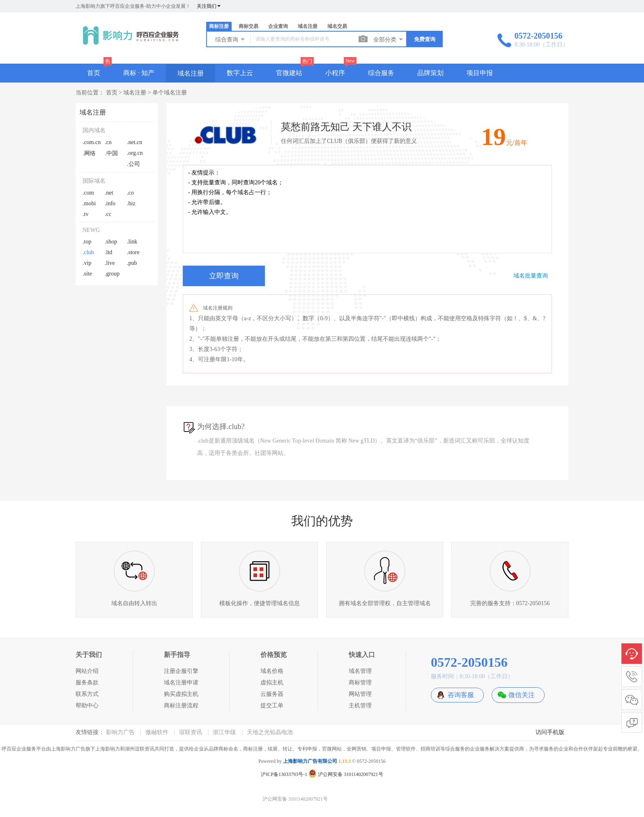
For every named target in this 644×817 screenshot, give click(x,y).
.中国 (111, 153)
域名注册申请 (181, 683)
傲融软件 (157, 732)
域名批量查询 (531, 276)
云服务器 (272, 694)
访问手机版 (550, 732)
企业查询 (278, 26)
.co (130, 193)
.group (112, 274)
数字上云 (240, 73)
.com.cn (92, 142)
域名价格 (272, 671)
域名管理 (360, 671)
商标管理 (360, 683)
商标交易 (248, 26)
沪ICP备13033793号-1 (284, 774)
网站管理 (360, 694)
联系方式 (87, 694)
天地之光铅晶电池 (270, 732)
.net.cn (135, 142)
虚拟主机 (272, 683)
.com (88, 193)
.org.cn (135, 153)
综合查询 (230, 39)
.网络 (89, 153)
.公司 (133, 164)
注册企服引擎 (181, 671)
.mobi (89, 203)
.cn (108, 142)
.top (87, 242)
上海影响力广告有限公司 (310, 761)
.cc (108, 214)
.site (87, 274)
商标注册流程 (181, 706)
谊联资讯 (191, 732)
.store (133, 252)
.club (88, 252)
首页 (94, 73)
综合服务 (381, 73)
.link (132, 242)
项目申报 (480, 73)
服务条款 (87, 683)
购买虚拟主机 (181, 694)
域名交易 (337, 26)
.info (110, 203)
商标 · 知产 (139, 73)
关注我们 (209, 6)
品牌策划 (430, 73)
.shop (111, 242)
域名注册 (308, 26)
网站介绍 (87, 671)
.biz (131, 203)
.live (110, 263)
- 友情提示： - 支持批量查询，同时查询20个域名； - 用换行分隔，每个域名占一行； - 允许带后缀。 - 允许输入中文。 (367, 209)
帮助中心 (87, 706)
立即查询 (224, 276)
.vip (87, 263)
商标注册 (219, 26)
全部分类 (389, 39)
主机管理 (360, 706)
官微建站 (289, 73)
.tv (85, 214)
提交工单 (272, 706)
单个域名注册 (170, 93)
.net (109, 193)
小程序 (335, 73)
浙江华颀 (224, 732)
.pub (132, 263)
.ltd (108, 252)
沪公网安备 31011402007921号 (346, 774)
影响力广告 (120, 732)
